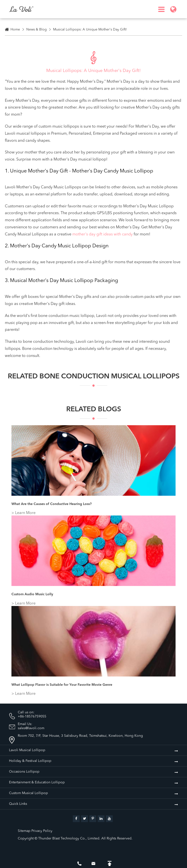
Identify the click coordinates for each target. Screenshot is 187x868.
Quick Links (18, 804)
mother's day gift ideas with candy (103, 234)
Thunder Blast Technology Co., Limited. (69, 838)
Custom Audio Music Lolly (32, 594)
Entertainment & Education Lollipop (37, 782)
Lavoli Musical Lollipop (27, 750)
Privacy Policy (42, 831)
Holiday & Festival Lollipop (30, 761)
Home (15, 30)
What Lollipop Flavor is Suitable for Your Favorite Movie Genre (62, 685)
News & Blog (37, 30)
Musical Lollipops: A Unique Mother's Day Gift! (90, 30)
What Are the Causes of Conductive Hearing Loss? (51, 504)
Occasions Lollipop (24, 772)
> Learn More (23, 513)
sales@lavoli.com (31, 728)
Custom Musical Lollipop (28, 793)
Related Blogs (94, 412)
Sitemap (24, 831)
